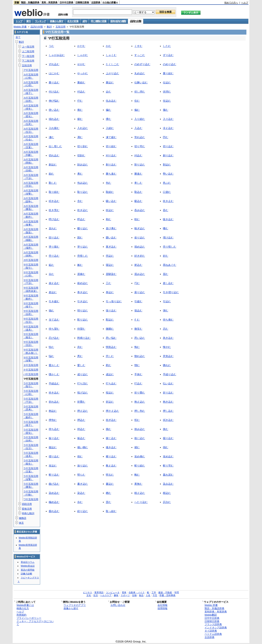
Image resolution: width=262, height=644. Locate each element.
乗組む (81, 82)
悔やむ (167, 347)
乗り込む (54, 82)
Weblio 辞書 (20, 27)
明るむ (110, 475)
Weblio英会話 (28, 566)
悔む (137, 347)
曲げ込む (54, 484)
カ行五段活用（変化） (31, 115)
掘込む (53, 447)
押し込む (168, 411)
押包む (53, 420)
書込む (110, 484)
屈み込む (140, 274)
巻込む (110, 292)
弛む (51, 311)
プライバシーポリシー (29, 618)
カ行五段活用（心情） (31, 76)
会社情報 (162, 605)
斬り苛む (168, 466)
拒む (137, 420)
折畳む (81, 402)
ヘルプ (245, 3)
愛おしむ (54, 365)
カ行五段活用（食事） (31, 223)
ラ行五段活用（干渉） (31, 400)
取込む (138, 192)
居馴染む (111, 274)
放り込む (83, 466)
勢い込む (168, 174)
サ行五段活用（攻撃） (31, 359)
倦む (80, 110)
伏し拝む (140, 92)
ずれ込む (54, 64)
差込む (53, 292)
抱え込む (140, 402)
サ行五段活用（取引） (31, 266)
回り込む (54, 238)
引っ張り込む (114, 301)
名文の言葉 (73, 21)
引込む (167, 301)
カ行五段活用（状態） (31, 254)
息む (80, 347)
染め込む (54, 493)
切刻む (81, 155)
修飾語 (23, 518)
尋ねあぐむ (170, 265)
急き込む (168, 338)
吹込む (110, 210)
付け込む (54, 92)
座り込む (140, 292)
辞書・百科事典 (167, 595)
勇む (80, 174)
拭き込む (168, 420)
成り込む (83, 374)
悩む (51, 356)
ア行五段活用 (31, 70)
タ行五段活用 (31, 365)
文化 (89, 595)
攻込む (53, 466)
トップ (19, 21)
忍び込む (54, 338)
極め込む (54, 502)
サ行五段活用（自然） (31, 313)
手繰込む (54, 383)
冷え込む (168, 128)
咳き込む (168, 219)
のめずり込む (142, 64)
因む (80, 238)
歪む (108, 502)
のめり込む (170, 64)
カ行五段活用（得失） (31, 107)
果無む (138, 484)
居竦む (81, 274)
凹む (166, 137)
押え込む (83, 411)
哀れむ (53, 228)
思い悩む (111, 338)
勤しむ (53, 183)
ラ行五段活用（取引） (31, 385)
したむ (167, 46)
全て (18, 37)
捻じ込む (140, 438)
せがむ (81, 64)
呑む (166, 210)
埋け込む (168, 238)
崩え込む (54, 283)
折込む (110, 402)
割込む (167, 165)
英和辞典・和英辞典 (216, 612)
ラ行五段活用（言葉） (31, 470)
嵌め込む (83, 283)
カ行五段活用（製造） (31, 231)
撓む (80, 456)
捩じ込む (111, 438)
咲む (137, 219)
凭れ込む (140, 137)
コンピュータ (113, 593)
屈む (166, 274)
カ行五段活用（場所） (31, 246)
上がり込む (112, 73)
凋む (80, 137)
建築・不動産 (165, 593)
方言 (155, 595)
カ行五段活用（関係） (31, 161)
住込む (167, 101)
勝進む (138, 174)
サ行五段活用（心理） (31, 274)
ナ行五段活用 (31, 370)
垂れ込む (54, 511)
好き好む (140, 256)
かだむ (81, 46)
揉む (137, 447)
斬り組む (140, 466)
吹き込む (83, 210)
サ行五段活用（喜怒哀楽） (31, 289)
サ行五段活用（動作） (31, 297)
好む (166, 256)
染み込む (168, 484)
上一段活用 (28, 47)
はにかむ (54, 73)
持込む (81, 429)
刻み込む (83, 165)
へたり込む (141, 502)
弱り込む (83, 311)
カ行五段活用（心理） (31, 84)
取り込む (83, 192)
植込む (167, 493)
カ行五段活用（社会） (31, 138)
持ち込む (54, 429)
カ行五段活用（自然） (31, 99)
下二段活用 (28, 61)
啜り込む (83, 228)
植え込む (140, 493)
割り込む (140, 165)
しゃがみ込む (57, 55)
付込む (81, 92)
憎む (137, 365)
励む (51, 174)
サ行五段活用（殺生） (31, 336)
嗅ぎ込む (140, 228)
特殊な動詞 (28, 513)
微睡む (110, 329)
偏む (108, 110)
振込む (81, 438)
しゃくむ (111, 55)
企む (108, 92)
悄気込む (111, 347)
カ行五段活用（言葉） (31, 146)
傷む (166, 110)
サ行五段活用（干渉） (31, 282)
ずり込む (168, 55)
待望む (81, 329)
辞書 (17, 2)
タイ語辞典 (211, 631)
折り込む (168, 393)
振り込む (54, 438)
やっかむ (83, 73)
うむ (51, 46)
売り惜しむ (170, 247)
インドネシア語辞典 (216, 628)
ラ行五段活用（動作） (31, 416)
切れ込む (54, 155)
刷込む (53, 165)
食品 (141, 595)
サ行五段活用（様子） (31, 305)
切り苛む (140, 146)
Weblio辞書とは (25, 605)
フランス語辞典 (213, 624)
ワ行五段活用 (31, 499)
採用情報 (162, 608)
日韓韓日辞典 (82, 2)
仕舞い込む (141, 82)
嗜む (166, 228)
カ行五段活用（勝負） (31, 208)
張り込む (111, 311)
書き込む (83, 484)
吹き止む (168, 201)
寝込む (110, 265)
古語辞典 (96, 2)
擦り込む (111, 456)
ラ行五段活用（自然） (31, 439)
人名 (148, 595)
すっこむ (140, 55)
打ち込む (111, 383)
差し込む (168, 283)
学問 (177, 593)
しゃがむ (83, 55)
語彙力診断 (26, 574)
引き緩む (54, 301)
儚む (108, 119)
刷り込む (168, 155)
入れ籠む (54, 128)
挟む (166, 429)
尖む (51, 274)
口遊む (167, 192)
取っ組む (111, 511)
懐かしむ (54, 374)
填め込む (140, 247)
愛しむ (81, 365)
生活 (96, 595)
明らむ (81, 475)
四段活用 (27, 504)
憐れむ (167, 365)
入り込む (168, 119)
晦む (137, 475)
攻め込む (168, 456)
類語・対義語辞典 (30, 2)
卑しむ (138, 183)
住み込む (111, 101)
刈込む (138, 155)
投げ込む (83, 393)
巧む (137, 283)
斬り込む (54, 475)
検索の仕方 (23, 608)
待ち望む (54, 329)
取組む (110, 192)
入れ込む (83, 128)
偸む (137, 110)
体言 (21, 523)
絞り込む (83, 511)
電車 (124, 593)
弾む (166, 311)
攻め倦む (140, 456)
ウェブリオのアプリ (75, 605)
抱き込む (168, 402)
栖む (108, 493)
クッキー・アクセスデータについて (35, 623)
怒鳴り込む (84, 338)
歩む (80, 502)
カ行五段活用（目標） (31, 169)
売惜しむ (83, 256)
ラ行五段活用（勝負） (31, 486)
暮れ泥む (168, 475)
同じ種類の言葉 (99, 21)
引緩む (138, 301)
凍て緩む (111, 137)
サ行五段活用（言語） (31, 344)
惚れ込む (140, 356)
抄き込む (54, 393)
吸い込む (111, 201)
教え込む (111, 466)
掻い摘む (83, 447)
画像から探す (57, 21)
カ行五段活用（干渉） (31, 177)
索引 (28, 21)
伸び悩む (54, 101)
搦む (166, 447)
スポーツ (125, 595)
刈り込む (111, 155)
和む (108, 219)
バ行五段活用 (31, 374)
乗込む (110, 82)
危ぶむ (167, 183)
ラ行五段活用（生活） (31, 447)
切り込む (168, 146)
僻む (80, 119)
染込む (81, 493)
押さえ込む (112, 411)
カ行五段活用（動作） (31, 215)
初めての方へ (231, 3)
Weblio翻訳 (211, 615)
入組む (110, 128)
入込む (138, 128)
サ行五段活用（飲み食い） (31, 351)
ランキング (40, 21)
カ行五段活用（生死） (31, 123)
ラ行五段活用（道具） (31, 455)
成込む (110, 374)
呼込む (81, 219)
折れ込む (54, 402)
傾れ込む (54, 119)
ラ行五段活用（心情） (31, 393)
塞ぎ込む (111, 247)
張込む (138, 311)
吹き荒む (54, 210)
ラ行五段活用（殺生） (31, 462)
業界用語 (99, 593)
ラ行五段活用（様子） (31, 424)
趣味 (116, 595)
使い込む (54, 110)
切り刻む (83, 146)
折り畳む (140, 393)
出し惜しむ (55, 146)
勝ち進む (111, 174)
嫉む (80, 265)
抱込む (53, 411)
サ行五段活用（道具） (31, 328)
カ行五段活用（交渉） (31, 185)
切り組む (111, 146)
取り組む (54, 192)
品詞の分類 (136, 21)
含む (80, 201)
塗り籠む (54, 247)
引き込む (83, 301)
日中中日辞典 (66, 2)
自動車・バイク (137, 593)
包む (108, 183)
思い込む (140, 338)
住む (137, 101)
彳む (137, 320)
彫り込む (83, 320)
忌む (166, 329)
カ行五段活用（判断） (31, 154)
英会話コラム (28, 562)
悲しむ (110, 356)
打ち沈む (83, 383)
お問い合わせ (118, 605)
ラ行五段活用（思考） (31, 408)
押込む (81, 420)
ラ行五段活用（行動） (31, 493)
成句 (85, 21)
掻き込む (111, 447)
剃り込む (111, 165)
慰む (108, 365)
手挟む (138, 374)
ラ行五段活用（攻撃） (31, 478)
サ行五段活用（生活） (31, 320)
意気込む (168, 356)
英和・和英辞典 (49, 2)
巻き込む (83, 292)
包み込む (83, 183)
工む (108, 283)
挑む (108, 429)
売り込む (54, 256)
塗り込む (83, 247)
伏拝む (167, 92)
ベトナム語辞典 (213, 634)
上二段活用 (28, 51)
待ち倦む (168, 320)
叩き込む (54, 201)
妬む (51, 265)
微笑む (138, 329)
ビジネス (88, 593)
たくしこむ (112, 64)
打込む (138, 383)
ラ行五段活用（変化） (31, 431)
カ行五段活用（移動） (31, 238)
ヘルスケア (106, 595)
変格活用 (27, 509)
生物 (134, 595)
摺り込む (54, 456)
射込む (138, 265)
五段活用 (61, 27)
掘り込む (168, 438)
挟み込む (140, 429)
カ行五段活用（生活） (31, 130)
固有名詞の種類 (118, 21)
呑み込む (140, 210)
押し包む (140, 411)
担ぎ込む (111, 420)
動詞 (49, 27)
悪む (80, 356)
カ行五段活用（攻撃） (31, 192)
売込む (110, 256)
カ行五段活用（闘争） (31, 200)
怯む (51, 347)
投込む (110, 393)
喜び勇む (111, 228)
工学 (154, 593)
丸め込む (140, 73)
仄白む (167, 502)
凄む (51, 137)
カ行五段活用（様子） (31, 92)
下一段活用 (28, 56)
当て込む (54, 320)
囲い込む (111, 238)
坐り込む (140, 238)
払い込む (168, 383)
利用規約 (22, 615)
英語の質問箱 (28, 570)
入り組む (140, 119)
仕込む (167, 82)
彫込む (110, 320)
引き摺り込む (171, 292)
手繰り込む (170, 374)
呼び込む (54, 219)
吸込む (138, 201)
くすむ (138, 46)
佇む (80, 101)
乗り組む (168, 73)
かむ (108, 46)
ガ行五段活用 (31, 260)
